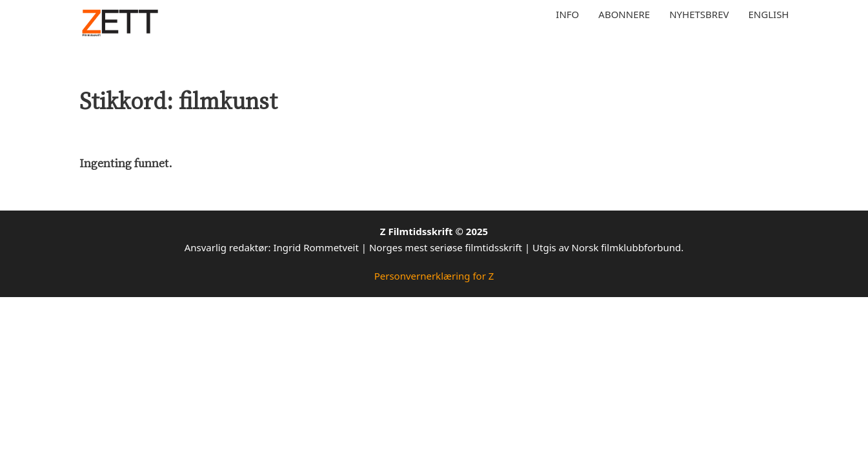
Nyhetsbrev (699, 14)
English (769, 14)
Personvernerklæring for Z (434, 276)
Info (567, 14)
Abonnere (624, 14)
